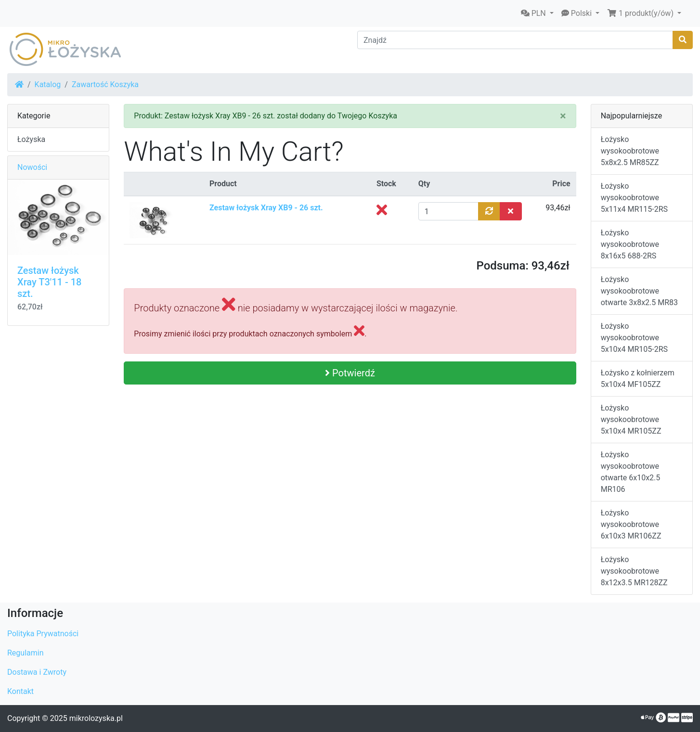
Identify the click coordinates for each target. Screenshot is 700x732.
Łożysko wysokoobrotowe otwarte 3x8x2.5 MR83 (639, 291)
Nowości (32, 167)
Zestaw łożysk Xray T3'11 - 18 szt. (49, 282)
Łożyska (31, 139)
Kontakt (20, 691)
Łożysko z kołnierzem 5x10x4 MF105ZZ (638, 379)
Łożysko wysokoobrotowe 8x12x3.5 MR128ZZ (634, 571)
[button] (537, 13)
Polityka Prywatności (43, 634)
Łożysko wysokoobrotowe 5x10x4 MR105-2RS (634, 338)
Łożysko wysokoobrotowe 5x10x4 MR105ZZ (631, 419)
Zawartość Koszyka (105, 84)
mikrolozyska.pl (96, 718)
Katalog (48, 84)
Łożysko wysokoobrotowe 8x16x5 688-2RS (630, 244)
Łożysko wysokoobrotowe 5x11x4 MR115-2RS (634, 198)
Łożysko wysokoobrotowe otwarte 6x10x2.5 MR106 (631, 472)
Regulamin (26, 653)
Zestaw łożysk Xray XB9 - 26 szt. (266, 208)
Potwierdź (350, 373)
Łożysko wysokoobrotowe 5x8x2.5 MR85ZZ (630, 151)
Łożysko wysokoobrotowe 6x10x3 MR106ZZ (631, 524)
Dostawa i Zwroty (37, 672)
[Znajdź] (515, 40)
